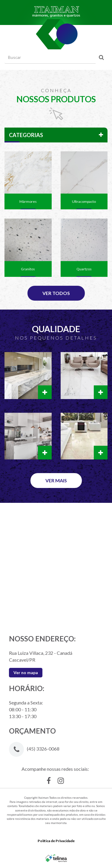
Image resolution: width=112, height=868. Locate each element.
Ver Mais (56, 480)
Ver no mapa (26, 672)
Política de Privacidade (56, 841)
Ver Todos (56, 293)
